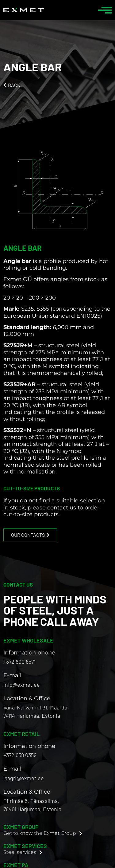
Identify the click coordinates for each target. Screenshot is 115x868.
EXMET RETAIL (21, 734)
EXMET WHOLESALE (28, 640)
